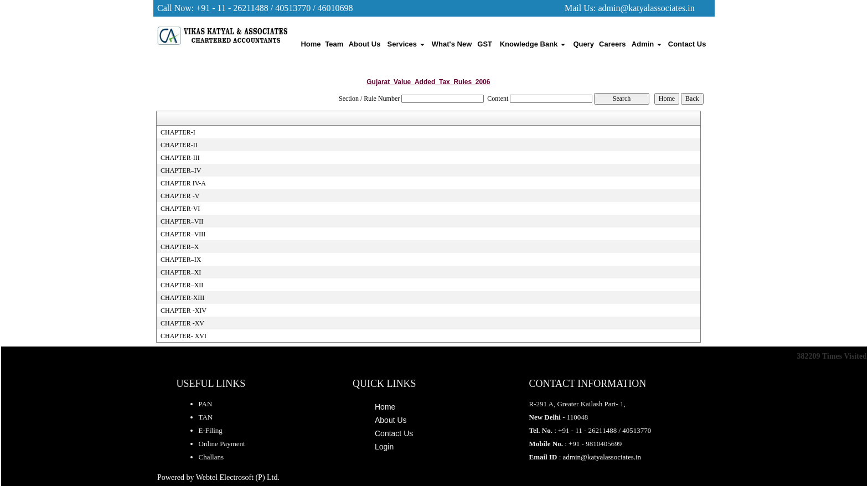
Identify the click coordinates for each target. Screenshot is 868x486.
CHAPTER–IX (181, 260)
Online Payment (222, 444)
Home (311, 44)
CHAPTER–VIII (183, 234)
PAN (206, 404)
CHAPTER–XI (181, 272)
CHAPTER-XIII (182, 298)
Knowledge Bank (533, 44)
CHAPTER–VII (182, 221)
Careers (612, 44)
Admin (647, 44)
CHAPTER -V (180, 196)
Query (584, 44)
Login (384, 447)
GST (485, 44)
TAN (206, 417)
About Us (365, 44)
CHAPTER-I (178, 132)
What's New (452, 44)
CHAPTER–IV (181, 170)
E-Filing (211, 430)
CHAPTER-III (180, 158)
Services (406, 44)
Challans (211, 457)
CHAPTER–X (180, 247)
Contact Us (687, 44)
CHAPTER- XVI (184, 336)
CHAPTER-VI (180, 209)
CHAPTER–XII (182, 285)
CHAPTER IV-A (183, 183)
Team (334, 44)
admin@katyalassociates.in (646, 8)
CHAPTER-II (179, 145)
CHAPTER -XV (182, 323)
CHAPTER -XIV (184, 311)
